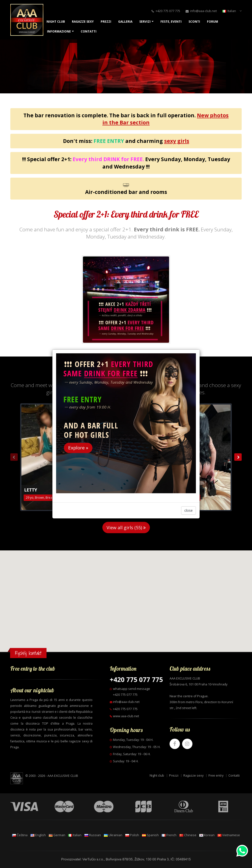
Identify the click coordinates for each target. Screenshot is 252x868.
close (189, 510)
